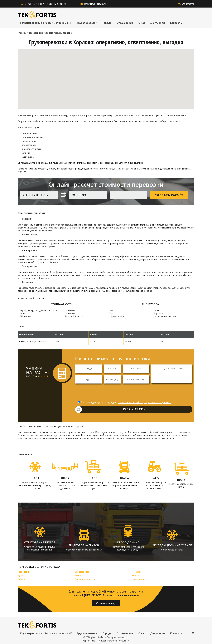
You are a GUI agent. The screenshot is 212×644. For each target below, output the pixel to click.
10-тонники (26, 316)
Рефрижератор (116, 316)
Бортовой (159, 313)
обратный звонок (57, 4)
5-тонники (70, 310)
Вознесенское (82, 572)
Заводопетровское (85, 579)
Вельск (136, 575)
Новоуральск (139, 579)
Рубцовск (23, 579)
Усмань (79, 575)
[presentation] (135, 393)
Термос (157, 310)
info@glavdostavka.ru (95, 4)
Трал (111, 310)
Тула (20, 575)
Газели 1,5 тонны (74, 316)
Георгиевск (24, 572)
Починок (137, 572)
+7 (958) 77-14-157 (34, 4)
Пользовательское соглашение (114, 641)
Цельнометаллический (165, 316)
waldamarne (188, 4)
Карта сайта (89, 641)
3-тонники (70, 313)
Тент (111, 313)
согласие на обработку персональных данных (144, 402)
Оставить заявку (106, 603)
